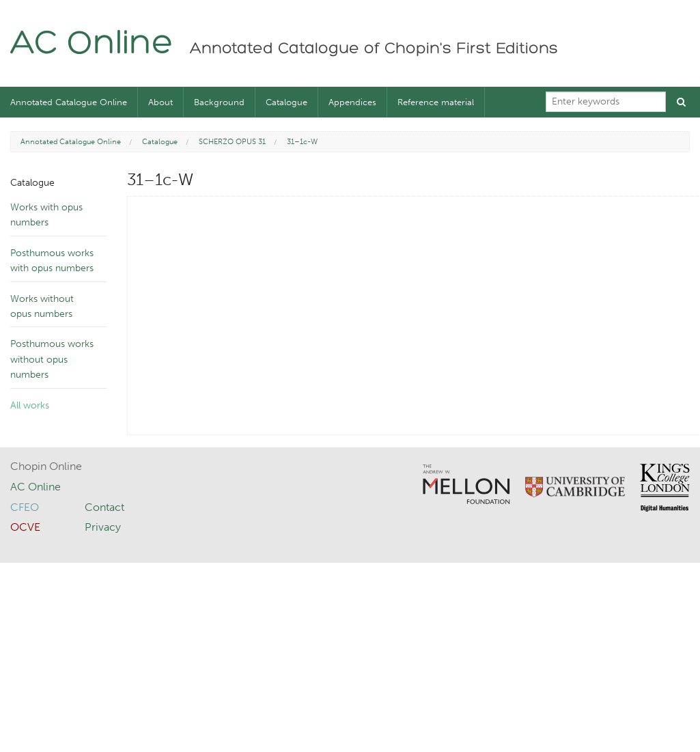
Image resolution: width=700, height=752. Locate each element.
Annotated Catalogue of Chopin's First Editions (374, 49)
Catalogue (286, 102)
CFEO (25, 507)
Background (219, 102)
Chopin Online (46, 466)
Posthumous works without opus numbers (52, 359)
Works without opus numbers (42, 306)
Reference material (436, 102)
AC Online (92, 45)
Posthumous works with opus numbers (52, 261)
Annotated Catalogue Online (69, 102)
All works (30, 405)
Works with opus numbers (46, 215)
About (160, 102)
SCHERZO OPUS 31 (232, 142)
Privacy (103, 527)
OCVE (25, 527)
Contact (104, 507)
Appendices (352, 102)
